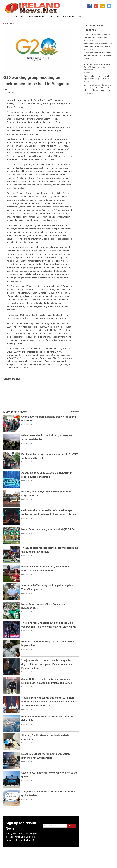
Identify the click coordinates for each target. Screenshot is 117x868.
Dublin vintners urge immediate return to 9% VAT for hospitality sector (97, 55)
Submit (72, 826)
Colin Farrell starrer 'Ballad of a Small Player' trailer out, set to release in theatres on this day (97, 88)
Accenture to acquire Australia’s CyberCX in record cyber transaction (98, 67)
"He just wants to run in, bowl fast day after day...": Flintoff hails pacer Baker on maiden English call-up (47, 664)
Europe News (18, 16)
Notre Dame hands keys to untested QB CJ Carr (49, 529)
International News (35, 16)
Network (81, 16)
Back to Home (9, 24)
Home (7, 16)
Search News (68, 16)
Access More (73, 412)
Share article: (12, 379)
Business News (53, 16)
